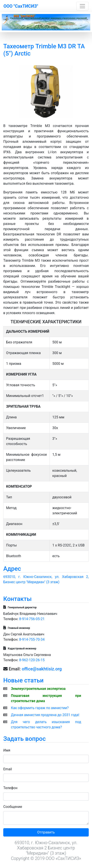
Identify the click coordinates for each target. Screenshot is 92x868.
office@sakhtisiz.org (42, 669)
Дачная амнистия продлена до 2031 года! (45, 715)
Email (8, 769)
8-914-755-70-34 (32, 639)
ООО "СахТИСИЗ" (21, 6)
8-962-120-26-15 (32, 660)
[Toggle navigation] (82, 6)
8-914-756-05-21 (32, 619)
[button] (8, 22)
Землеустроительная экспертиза (38, 689)
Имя (7, 750)
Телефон (10, 788)
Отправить (46, 832)
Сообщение (13, 807)
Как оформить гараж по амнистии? (40, 708)
